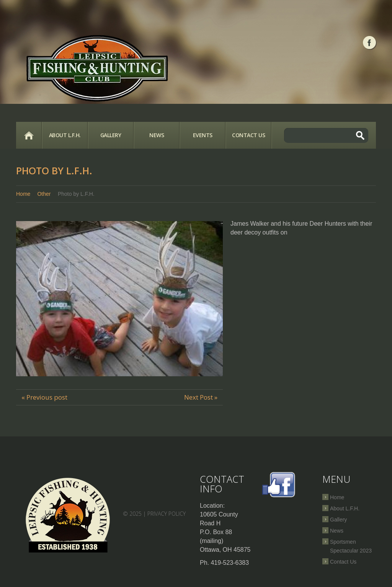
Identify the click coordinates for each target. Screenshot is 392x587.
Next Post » (201, 397)
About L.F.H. (65, 135)
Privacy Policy (167, 514)
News (157, 135)
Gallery (111, 135)
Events (203, 135)
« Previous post (44, 397)
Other (44, 194)
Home (29, 135)
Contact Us (248, 135)
